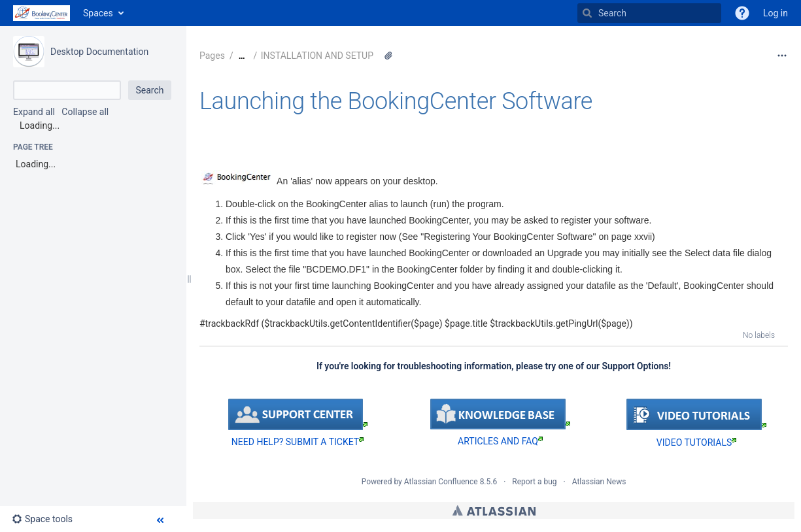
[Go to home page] (42, 13)
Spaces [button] (98, 13)
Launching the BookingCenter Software (396, 101)
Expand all (34, 112)
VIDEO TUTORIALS (696, 442)
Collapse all (85, 112)
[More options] (782, 56)
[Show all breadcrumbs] (242, 56)
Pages (212, 56)
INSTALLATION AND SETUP (317, 56)
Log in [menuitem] (775, 13)
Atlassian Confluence (441, 482)
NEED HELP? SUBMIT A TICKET (298, 442)
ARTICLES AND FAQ (500, 441)
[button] (742, 13)
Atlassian (494, 510)
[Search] (587, 13)
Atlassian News (599, 482)
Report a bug (534, 482)
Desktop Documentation (99, 52)
